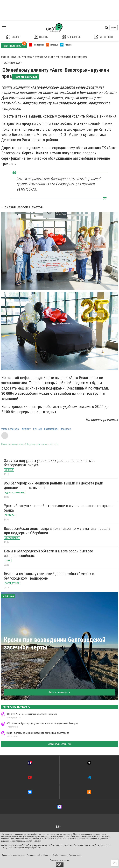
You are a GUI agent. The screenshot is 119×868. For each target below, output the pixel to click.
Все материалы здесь (60, 692)
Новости (41, 37)
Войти (114, 28)
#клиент (26, 429)
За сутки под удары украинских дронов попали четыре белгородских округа (50, 463)
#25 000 (37, 429)
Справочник (71, 37)
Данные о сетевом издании (13, 855)
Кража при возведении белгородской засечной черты (55, 644)
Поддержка (55, 860)
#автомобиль (51, 429)
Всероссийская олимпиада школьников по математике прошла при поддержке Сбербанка (57, 531)
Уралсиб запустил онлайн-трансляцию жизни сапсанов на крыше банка (59, 508)
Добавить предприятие (60, 744)
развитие (65, 860)
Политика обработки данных (55, 855)
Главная (13, 37)
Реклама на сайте (34, 855)
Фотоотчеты (103, 37)
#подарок (66, 429)
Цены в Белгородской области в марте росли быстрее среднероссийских (48, 553)
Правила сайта (75, 855)
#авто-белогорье (10, 429)
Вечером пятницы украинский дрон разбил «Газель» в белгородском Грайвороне (49, 576)
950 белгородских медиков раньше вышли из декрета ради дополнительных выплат (54, 485)
